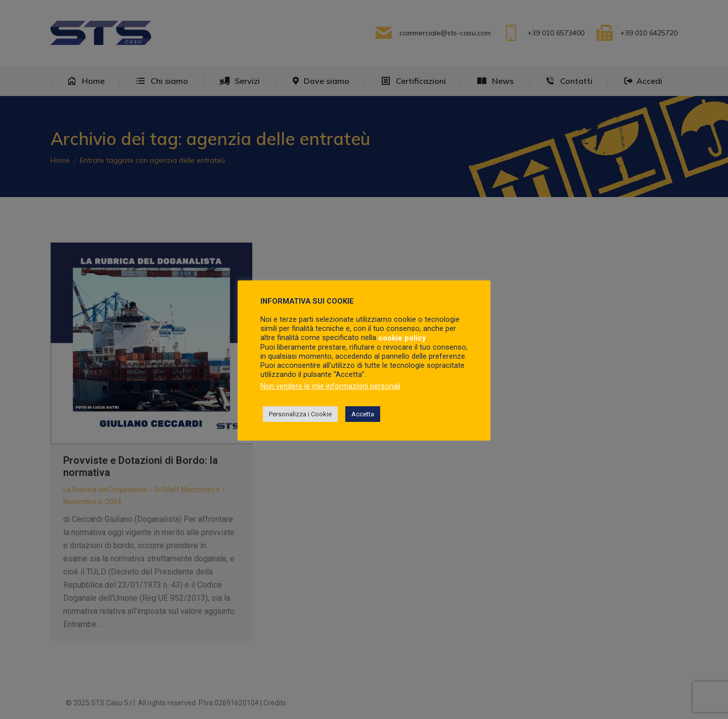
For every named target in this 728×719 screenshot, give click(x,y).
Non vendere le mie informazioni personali (330, 386)
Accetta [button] (363, 414)
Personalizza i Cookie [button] (300, 414)
